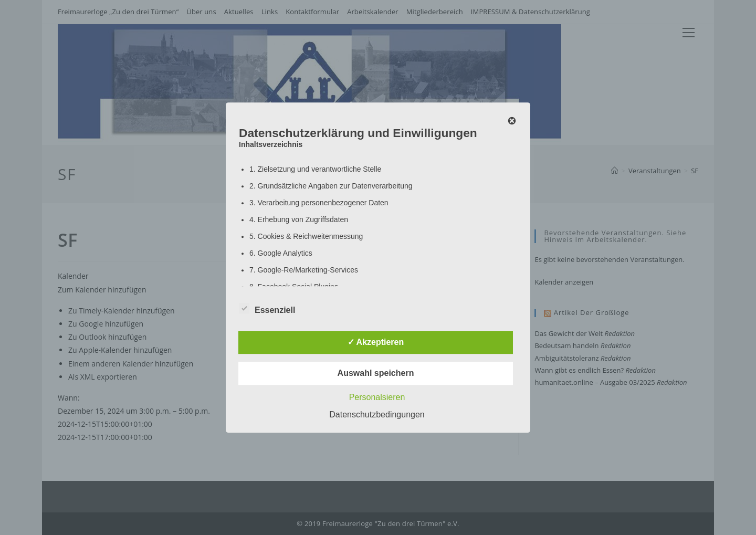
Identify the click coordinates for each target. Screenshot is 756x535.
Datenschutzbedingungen (377, 415)
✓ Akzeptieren (376, 342)
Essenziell (267, 308)
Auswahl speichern (376, 373)
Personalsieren (377, 397)
